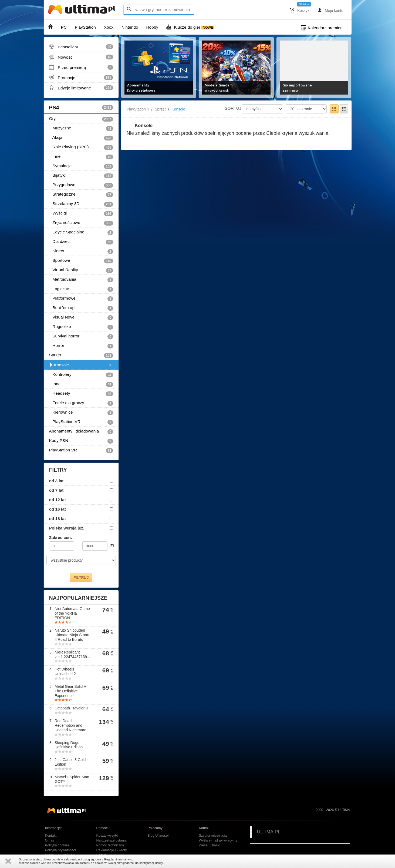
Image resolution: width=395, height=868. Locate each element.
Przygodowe (81, 185)
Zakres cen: (61, 537)
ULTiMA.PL (269, 832)
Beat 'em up (81, 308)
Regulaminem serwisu (119, 859)
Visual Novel (81, 317)
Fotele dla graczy (81, 403)
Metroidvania (81, 280)
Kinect (81, 251)
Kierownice (81, 413)
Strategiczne (81, 195)
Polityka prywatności (60, 850)
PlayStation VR (81, 422)
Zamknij (8, 861)
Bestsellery (81, 47)
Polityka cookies (57, 845)
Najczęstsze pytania (112, 840)
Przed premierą (81, 67)
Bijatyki (81, 176)
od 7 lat (56, 490)
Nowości (81, 57)
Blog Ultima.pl (158, 836)
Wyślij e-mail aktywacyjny (218, 840)
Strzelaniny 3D (81, 204)
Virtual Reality (81, 270)
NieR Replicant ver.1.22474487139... (72, 654)
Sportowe (81, 261)
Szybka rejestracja (213, 836)
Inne (81, 157)
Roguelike (81, 327)
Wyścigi (81, 213)
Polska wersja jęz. (67, 528)
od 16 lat (58, 509)
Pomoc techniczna (110, 845)
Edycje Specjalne (81, 232)
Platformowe (81, 299)
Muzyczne (81, 128)
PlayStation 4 (138, 109)
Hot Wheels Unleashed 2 (65, 671)
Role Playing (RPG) (81, 147)
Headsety (81, 394)
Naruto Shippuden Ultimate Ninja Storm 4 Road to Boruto (72, 635)
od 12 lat (58, 500)
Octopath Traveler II (71, 708)
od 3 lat (56, 481)
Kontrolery (81, 375)
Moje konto (330, 10)
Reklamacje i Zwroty (112, 850)
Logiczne (81, 289)
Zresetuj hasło (210, 845)
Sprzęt (81, 355)
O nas (50, 840)
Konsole (81, 365)
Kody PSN (81, 441)
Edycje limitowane (81, 88)
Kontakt (51, 836)
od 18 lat (58, 519)
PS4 (81, 108)
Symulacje (81, 166)
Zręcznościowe (81, 223)
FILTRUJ (81, 578)
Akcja (81, 138)
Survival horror (81, 336)
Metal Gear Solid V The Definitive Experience (70, 691)
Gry (81, 119)
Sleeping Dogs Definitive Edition (69, 745)
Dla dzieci (81, 242)
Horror (81, 346)
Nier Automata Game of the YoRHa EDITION (72, 613)
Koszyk (300, 10)
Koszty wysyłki (107, 836)
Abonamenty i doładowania (81, 431)
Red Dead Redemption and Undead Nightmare (70, 725)
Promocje (81, 78)
